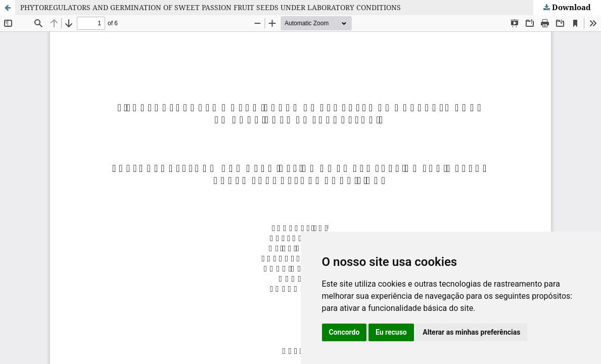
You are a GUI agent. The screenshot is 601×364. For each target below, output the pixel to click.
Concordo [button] (344, 332)
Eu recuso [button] (391, 332)
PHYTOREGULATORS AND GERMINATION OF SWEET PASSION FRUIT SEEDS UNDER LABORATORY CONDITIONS (211, 7)
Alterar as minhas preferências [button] (471, 332)
